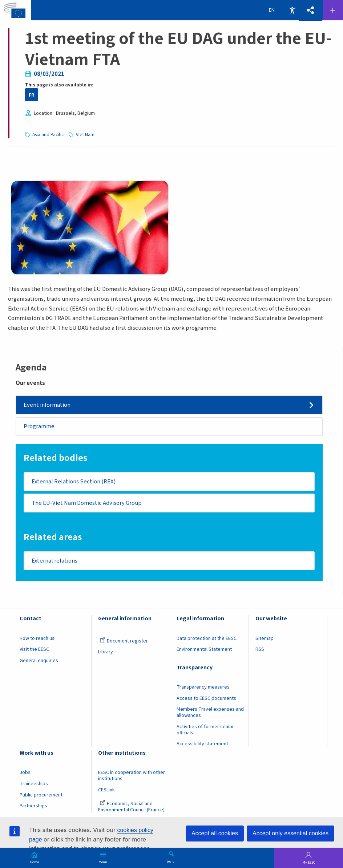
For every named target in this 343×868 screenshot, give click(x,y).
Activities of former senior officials (205, 731)
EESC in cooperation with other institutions (132, 777)
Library (106, 653)
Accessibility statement (202, 745)
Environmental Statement (204, 651)
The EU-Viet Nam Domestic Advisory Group (88, 503)
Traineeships (34, 785)
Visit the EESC (34, 651)
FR (32, 95)
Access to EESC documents (206, 699)
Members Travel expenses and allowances (210, 714)
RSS (260, 651)
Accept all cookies (215, 833)
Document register (124, 642)
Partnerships (33, 807)
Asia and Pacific (48, 135)
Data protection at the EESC (207, 640)
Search (171, 861)
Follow (333, 10)
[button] (310, 10)
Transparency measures (203, 689)
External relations (55, 561)
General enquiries (39, 662)
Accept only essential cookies (290, 833)
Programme (39, 426)
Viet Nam (85, 135)
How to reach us (37, 640)
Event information (48, 405)
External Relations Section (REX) (74, 482)
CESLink (106, 791)
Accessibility (292, 10)
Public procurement (41, 796)
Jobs (25, 774)
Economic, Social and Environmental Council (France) (132, 808)
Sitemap (265, 640)
